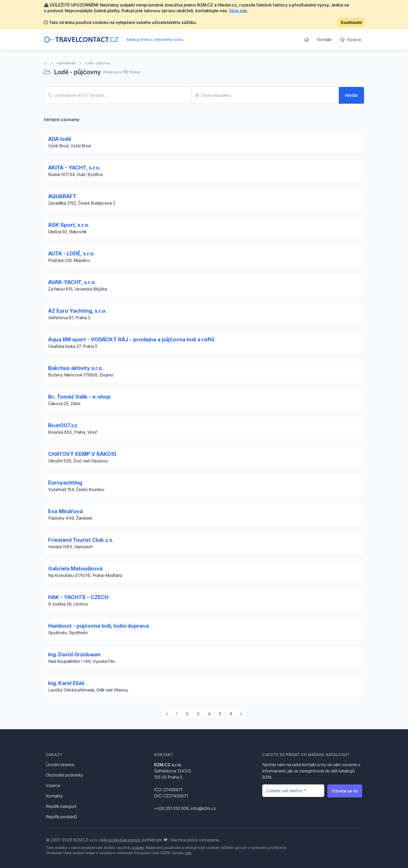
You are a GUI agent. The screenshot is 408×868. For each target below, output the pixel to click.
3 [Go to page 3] (198, 714)
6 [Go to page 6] (231, 714)
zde (188, 853)
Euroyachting (65, 483)
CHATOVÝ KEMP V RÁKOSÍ (82, 454)
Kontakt (324, 40)
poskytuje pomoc (125, 840)
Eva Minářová (65, 511)
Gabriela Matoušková (75, 569)
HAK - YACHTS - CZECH (78, 597)
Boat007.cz (63, 425)
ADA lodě (60, 139)
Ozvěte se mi (345, 791)
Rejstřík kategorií (61, 806)
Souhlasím (351, 22)
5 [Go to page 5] (220, 714)
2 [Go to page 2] (187, 714)
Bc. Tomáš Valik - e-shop (79, 397)
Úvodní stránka (60, 765)
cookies (137, 848)
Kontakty (54, 796)
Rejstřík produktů (61, 817)
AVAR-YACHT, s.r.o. (72, 282)
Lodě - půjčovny (98, 63)
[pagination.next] (241, 714)
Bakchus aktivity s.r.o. (76, 368)
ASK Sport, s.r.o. (69, 225)
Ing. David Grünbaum (74, 655)
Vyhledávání (66, 63)
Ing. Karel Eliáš (66, 683)
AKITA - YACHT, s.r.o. (74, 168)
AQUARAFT (62, 196)
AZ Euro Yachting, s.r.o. (77, 311)
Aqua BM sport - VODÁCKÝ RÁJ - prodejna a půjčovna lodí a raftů (131, 339)
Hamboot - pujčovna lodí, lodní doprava (98, 626)
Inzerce (351, 40)
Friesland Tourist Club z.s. (81, 540)
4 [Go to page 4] (209, 714)
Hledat (351, 95)
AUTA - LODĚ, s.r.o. (72, 254)
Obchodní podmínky (65, 775)
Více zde (238, 11)
